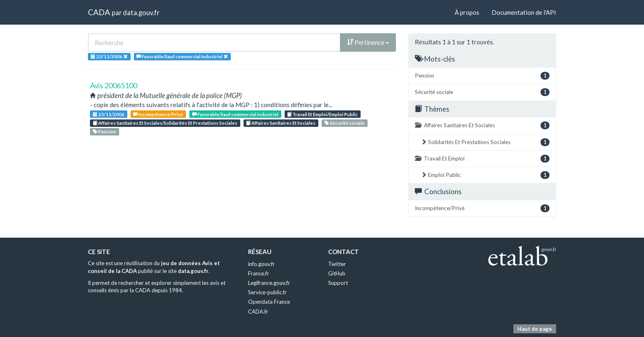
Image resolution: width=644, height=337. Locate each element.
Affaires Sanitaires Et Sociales (281, 123)
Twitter (337, 264)
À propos (467, 12)
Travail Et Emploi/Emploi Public (322, 114)
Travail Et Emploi (482, 159)
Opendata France (269, 302)
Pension (105, 132)
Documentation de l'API (524, 12)
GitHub (337, 273)
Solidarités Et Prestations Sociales (485, 142)
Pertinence (368, 42)
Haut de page (535, 329)
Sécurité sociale (345, 123)
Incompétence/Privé (158, 114)
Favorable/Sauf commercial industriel (235, 114)
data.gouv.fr (141, 13)
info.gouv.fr (261, 264)
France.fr (259, 273)
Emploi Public (485, 175)
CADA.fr (258, 312)
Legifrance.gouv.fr (269, 283)
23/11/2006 (109, 114)
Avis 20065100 (114, 85)
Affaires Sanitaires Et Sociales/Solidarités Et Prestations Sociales (165, 123)
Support (338, 283)
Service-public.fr (267, 292)
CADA (99, 12)
